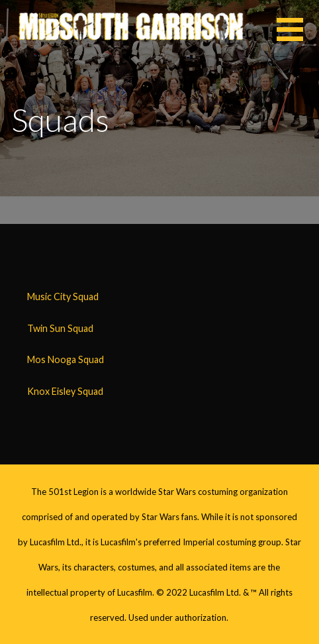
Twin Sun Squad (60, 328)
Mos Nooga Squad (66, 359)
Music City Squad (63, 296)
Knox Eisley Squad (65, 391)
